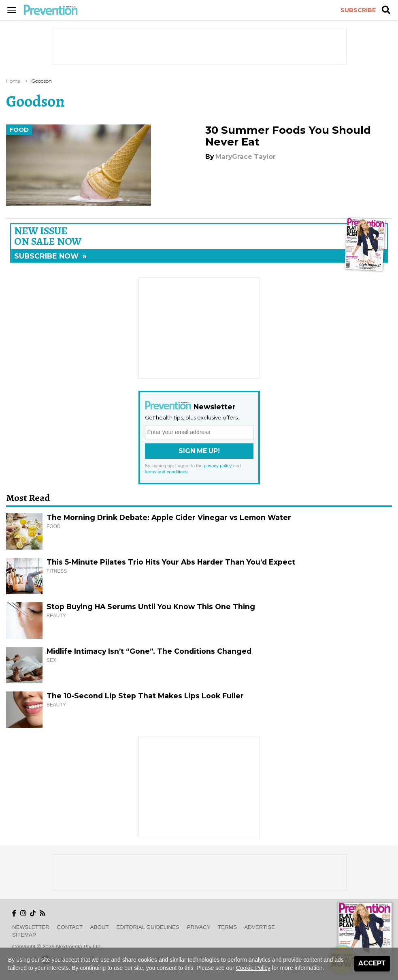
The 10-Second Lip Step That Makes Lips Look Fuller (145, 696)
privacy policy (218, 466)
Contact (70, 927)
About (100, 927)
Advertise (260, 927)
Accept (372, 963)
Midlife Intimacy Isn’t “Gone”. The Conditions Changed (149, 651)
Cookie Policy (253, 968)
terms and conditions (166, 472)
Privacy (199, 927)
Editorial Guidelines (148, 927)
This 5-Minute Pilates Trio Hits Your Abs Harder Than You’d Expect (171, 562)
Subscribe (358, 10)
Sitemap (24, 935)
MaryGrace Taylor (246, 157)
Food (19, 130)
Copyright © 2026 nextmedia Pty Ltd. (57, 947)
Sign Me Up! (199, 451)
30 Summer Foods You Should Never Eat (288, 136)
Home (13, 81)
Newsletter (31, 927)
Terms (227, 927)
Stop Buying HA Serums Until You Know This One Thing (151, 607)
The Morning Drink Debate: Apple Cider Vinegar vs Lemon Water (169, 517)
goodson (42, 81)
